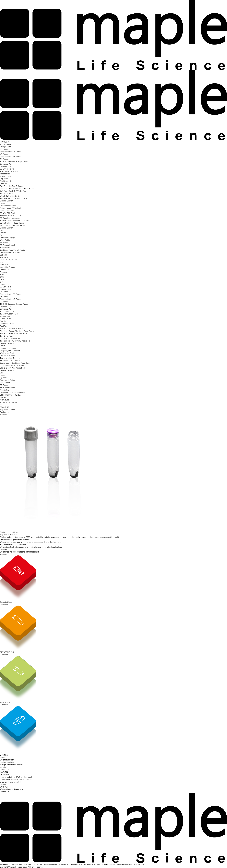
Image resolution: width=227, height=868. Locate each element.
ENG (2, 274)
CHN (2, 279)
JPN (2, 282)
